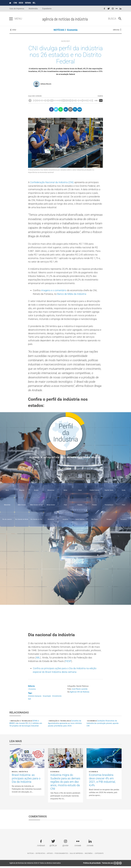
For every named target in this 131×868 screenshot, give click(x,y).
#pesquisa (38, 698)
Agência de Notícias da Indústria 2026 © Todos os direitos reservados (35, 865)
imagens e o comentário (54, 291)
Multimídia (33, 9)
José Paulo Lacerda (80, 691)
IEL (34, 3)
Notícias (31, 855)
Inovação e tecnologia (21, 723)
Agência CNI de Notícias (80, 694)
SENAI (28, 3)
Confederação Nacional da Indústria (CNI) (52, 183)
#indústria (31, 698)
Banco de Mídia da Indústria (72, 295)
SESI (21, 3)
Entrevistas (40, 855)
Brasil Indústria (20, 774)
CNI (15, 3)
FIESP (68, 663)
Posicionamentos (61, 855)
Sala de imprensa (76, 855)
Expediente (47, 9)
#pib (29, 701)
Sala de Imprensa (17, 9)
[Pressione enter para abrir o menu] (11, 19)
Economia (72, 30)
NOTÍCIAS (59, 30)
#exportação (47, 698)
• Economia (32, 691)
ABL (38, 659)
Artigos (50, 855)
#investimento (57, 698)
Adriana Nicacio (46, 84)
